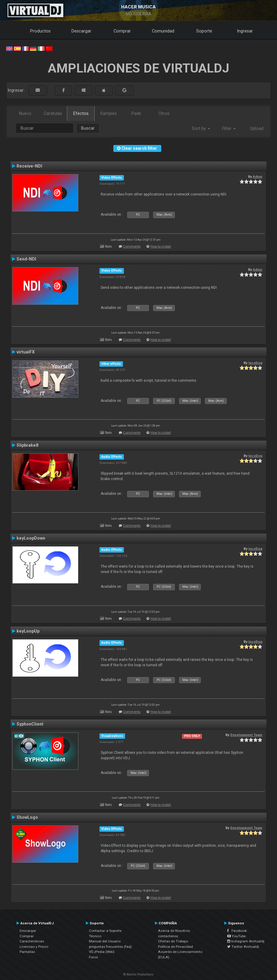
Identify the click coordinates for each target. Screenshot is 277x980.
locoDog (255, 363)
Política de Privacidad (175, 947)
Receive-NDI (29, 166)
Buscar (88, 128)
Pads (136, 113)
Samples (109, 113)
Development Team (246, 735)
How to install (161, 247)
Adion (258, 177)
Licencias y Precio (34, 947)
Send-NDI (26, 259)
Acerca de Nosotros (174, 931)
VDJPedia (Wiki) (102, 952)
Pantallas (27, 952)
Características (32, 941)
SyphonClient (30, 724)
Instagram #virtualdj (246, 941)
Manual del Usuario (105, 941)
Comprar (122, 31)
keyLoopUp (28, 631)
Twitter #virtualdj (243, 947)
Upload (257, 128)
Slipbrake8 (27, 445)
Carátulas (53, 113)
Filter (229, 128)
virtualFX (26, 352)
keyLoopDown (31, 538)
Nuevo (25, 113)
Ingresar (245, 31)
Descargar (81, 31)
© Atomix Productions (138, 974)
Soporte (204, 31)
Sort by (201, 128)
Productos (40, 31)
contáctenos (168, 936)
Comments (132, 247)
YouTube (236, 936)
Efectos (81, 113)
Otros (164, 113)
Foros (93, 957)
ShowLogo (27, 817)
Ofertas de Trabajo (173, 941)
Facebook (237, 931)
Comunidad (163, 31)
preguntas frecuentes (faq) (110, 947)
